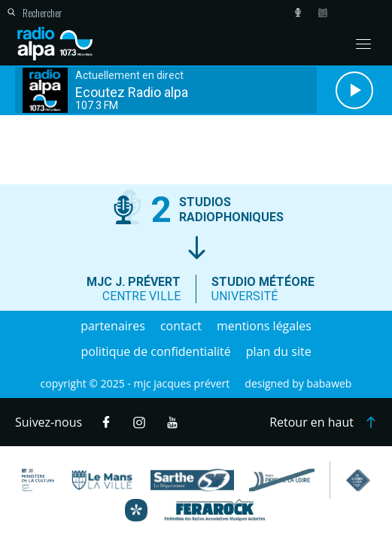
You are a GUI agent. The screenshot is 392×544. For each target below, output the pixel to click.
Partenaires (113, 326)
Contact (181, 326)
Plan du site (279, 351)
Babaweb (329, 383)
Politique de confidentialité (155, 351)
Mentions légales (264, 326)
